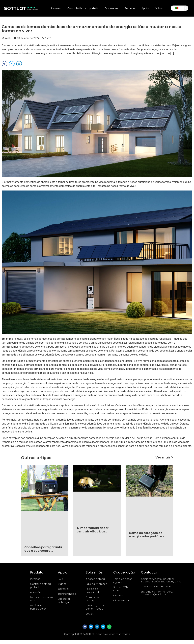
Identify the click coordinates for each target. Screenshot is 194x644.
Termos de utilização (92, 599)
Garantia (63, 589)
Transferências (67, 594)
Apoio (145, 8)
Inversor (56, 8)
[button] (187, 8)
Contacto (119, 595)
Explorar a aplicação (64, 600)
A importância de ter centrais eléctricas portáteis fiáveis (93, 531)
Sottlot (90, 614)
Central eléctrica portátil (83, 8)
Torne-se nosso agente (123, 581)
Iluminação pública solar (38, 607)
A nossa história (95, 579)
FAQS (61, 579)
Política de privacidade (93, 590)
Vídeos (62, 584)
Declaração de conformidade (95, 607)
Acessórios (111, 8)
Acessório (36, 592)
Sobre (159, 8)
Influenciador (121, 600)
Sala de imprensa (96, 584)
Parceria (130, 8)
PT (179, 8)
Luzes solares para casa (42, 599)
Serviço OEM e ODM (122, 589)
